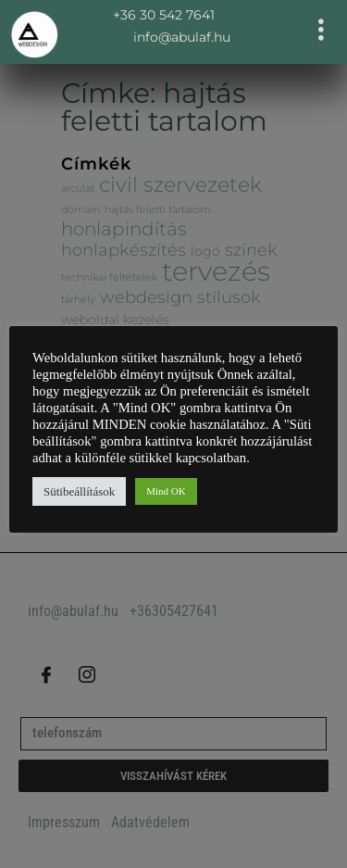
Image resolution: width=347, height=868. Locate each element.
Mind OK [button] (166, 491)
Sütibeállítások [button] (79, 491)
